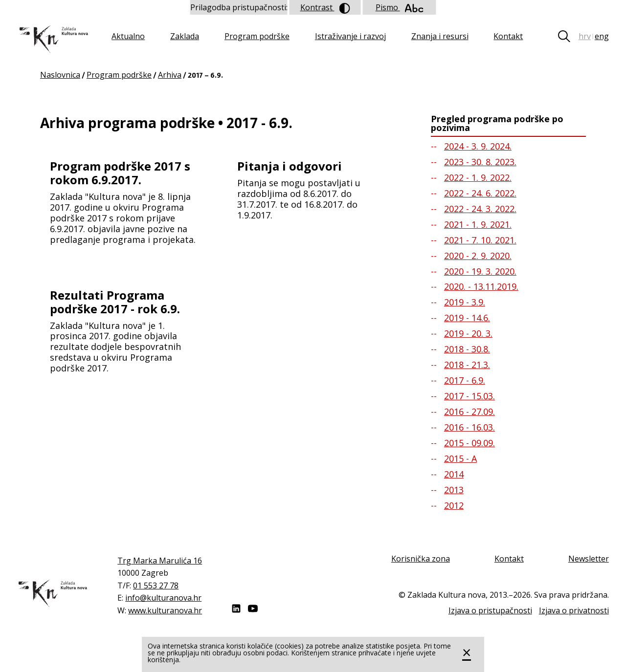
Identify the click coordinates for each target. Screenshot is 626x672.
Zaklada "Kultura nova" (53, 39)
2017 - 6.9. (465, 380)
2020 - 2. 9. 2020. (478, 256)
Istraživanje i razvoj (350, 36)
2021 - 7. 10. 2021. (480, 240)
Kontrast (325, 8)
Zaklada (185, 36)
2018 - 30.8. (467, 349)
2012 (454, 505)
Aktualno (128, 36)
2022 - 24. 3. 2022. (480, 209)
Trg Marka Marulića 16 (160, 561)
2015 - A (460, 458)
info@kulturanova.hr (163, 598)
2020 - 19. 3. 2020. (480, 271)
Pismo (400, 7)
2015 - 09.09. (469, 443)
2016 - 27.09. (469, 412)
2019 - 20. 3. (468, 333)
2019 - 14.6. (467, 318)
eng (602, 36)
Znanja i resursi (440, 36)
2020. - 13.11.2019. (481, 286)
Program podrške (257, 36)
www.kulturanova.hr (165, 610)
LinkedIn (236, 608)
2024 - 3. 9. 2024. (478, 146)
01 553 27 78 (156, 585)
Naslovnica (60, 75)
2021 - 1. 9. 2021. (478, 224)
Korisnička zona (421, 559)
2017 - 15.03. (469, 396)
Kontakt (508, 36)
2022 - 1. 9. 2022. (478, 177)
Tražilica (568, 36)
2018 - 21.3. (467, 365)
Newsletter (589, 559)
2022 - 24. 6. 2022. (480, 193)
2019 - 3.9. (465, 302)
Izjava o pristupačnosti (490, 610)
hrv (585, 36)
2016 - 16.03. (469, 427)
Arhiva (170, 75)
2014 (454, 474)
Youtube (253, 608)
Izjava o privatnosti (574, 610)
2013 (454, 490)
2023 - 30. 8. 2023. (480, 162)
